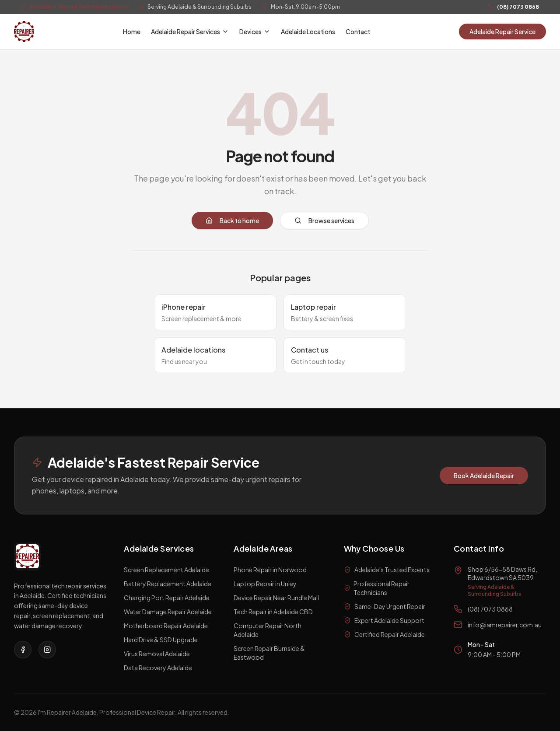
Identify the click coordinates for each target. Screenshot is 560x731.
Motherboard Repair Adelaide (166, 626)
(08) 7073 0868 (518, 7)
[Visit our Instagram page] (47, 650)
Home (132, 31)
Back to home (232, 220)
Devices (255, 31)
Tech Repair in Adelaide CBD (273, 612)
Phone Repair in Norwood (270, 570)
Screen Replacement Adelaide (166, 570)
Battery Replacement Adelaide (168, 584)
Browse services (324, 220)
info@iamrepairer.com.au (505, 625)
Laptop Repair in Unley (265, 584)
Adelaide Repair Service (502, 31)
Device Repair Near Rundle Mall (276, 598)
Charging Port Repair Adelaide (167, 598)
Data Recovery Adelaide (158, 668)
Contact (358, 31)
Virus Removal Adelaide (157, 654)
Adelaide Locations (308, 31)
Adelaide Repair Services (190, 31)
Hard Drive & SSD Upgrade (161, 640)
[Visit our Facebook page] (23, 650)
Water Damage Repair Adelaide (168, 612)
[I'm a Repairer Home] (24, 31)
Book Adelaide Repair (484, 476)
